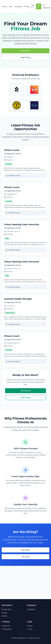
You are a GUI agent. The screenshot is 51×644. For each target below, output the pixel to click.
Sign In (33, 6)
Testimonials (7, 629)
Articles (4, 6)
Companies (18, 6)
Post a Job (26, 557)
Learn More (26, 550)
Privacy (30, 626)
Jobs (11, 6)
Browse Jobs (6, 609)
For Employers (47, 6)
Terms (30, 629)
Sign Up (39, 6)
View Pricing (25, 57)
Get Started (26, 51)
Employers (31, 609)
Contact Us (6, 626)
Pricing (27, 6)
